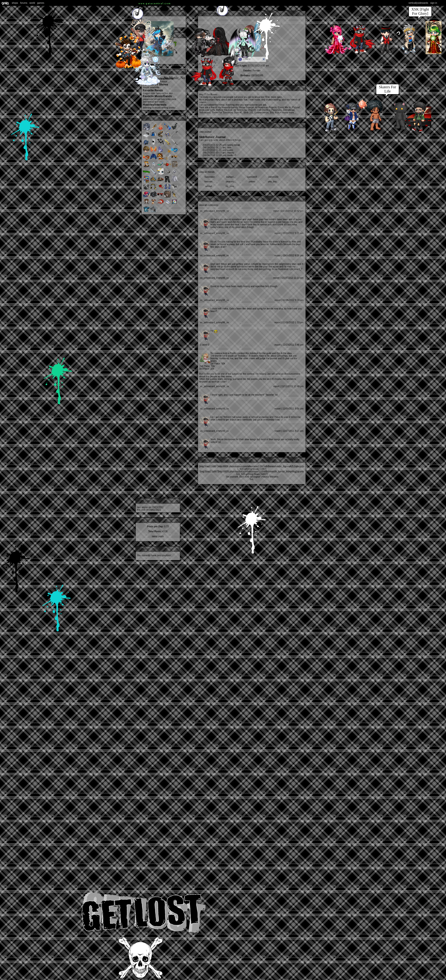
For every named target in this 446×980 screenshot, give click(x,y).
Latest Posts (158, 536)
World (32, 3)
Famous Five (162, 93)
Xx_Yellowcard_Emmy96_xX (214, 211)
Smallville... (156, 87)
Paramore (148, 99)
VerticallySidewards (418, 3)
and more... (161, 102)
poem (218, 150)
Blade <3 (219, 155)
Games (41, 3)
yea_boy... (273, 182)
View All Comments (209, 205)
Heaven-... (210, 182)
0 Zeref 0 (205, 345)
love (217, 148)
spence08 (252, 177)
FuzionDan (210, 177)
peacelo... (231, 182)
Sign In (434, 3)
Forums (24, 3)
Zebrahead (148, 102)
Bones (146, 87)
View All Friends (207, 172)
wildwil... (210, 186)
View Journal (205, 132)
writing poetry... (169, 108)
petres (252, 182)
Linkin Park (171, 99)
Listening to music (152, 108)
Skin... (172, 93)
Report (276, 211)
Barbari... (231, 177)
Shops (15, 3)
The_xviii (141, 510)
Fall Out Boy (159, 99)
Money (218, 153)
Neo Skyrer (142, 507)
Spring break (221, 145)
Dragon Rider (149, 93)
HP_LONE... (231, 186)
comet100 (273, 177)
